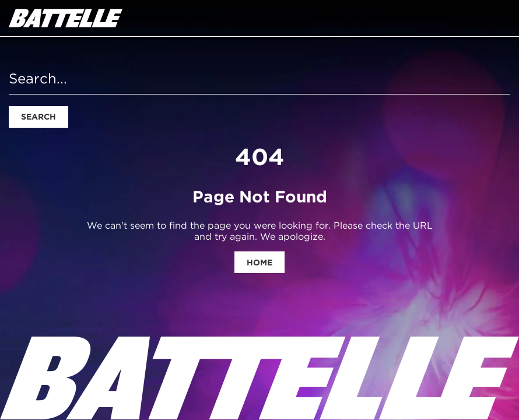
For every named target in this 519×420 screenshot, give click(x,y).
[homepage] (66, 18)
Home (259, 262)
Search (38, 117)
